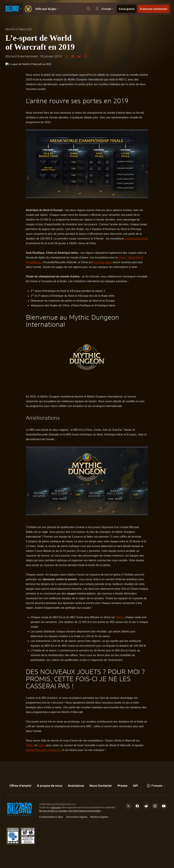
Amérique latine (102, 262)
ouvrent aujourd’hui (136, 239)
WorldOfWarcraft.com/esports (44, 750)
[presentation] (13, 9)
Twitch (120, 617)
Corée (122, 258)
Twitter (30, 745)
